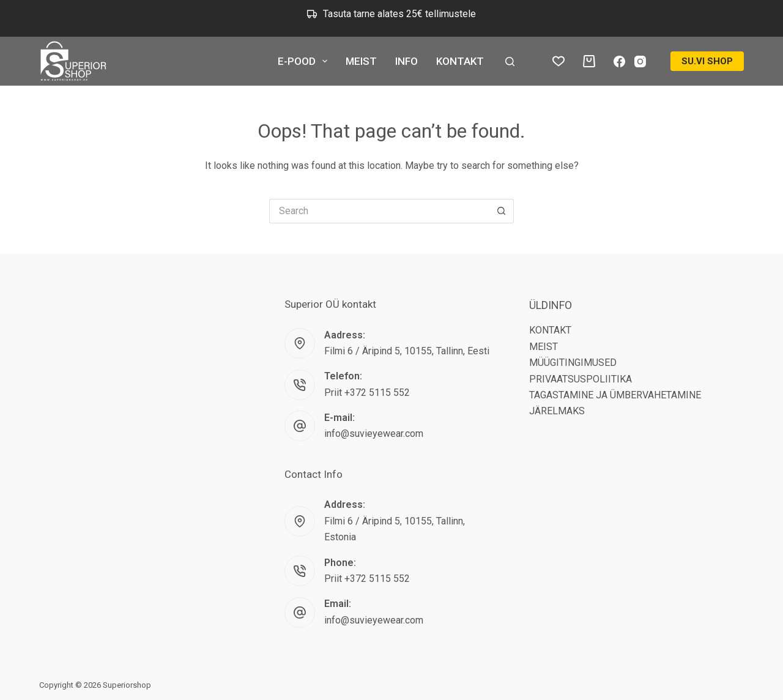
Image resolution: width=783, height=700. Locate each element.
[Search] (510, 61)
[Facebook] (619, 61)
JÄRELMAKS (557, 411)
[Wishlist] (558, 61)
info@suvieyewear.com (374, 434)
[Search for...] (379, 211)
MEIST (361, 61)
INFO (406, 61)
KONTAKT (460, 61)
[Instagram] (640, 61)
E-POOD (305, 61)
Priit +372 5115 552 (367, 393)
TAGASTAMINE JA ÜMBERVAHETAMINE (615, 395)
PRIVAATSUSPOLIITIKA (581, 379)
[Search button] (502, 211)
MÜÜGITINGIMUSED (573, 363)
